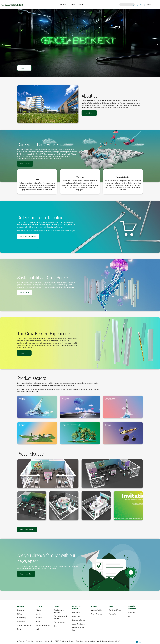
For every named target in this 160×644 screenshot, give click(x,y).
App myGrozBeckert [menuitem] (79, 624)
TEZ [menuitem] (129, 616)
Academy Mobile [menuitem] (96, 610)
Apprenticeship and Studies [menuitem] (60, 617)
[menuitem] (137, 5)
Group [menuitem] (19, 629)
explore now (24, 68)
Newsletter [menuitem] (113, 614)
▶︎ (159, 45)
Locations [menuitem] (20, 610)
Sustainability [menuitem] (22, 618)
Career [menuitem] (56, 606)
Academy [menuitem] (94, 606)
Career (81, 5)
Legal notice (39, 641)
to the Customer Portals (28, 236)
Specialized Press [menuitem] (115, 610)
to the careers (25, 164)
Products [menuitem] (39, 606)
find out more (89, 113)
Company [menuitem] (21, 606)
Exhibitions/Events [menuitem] (78, 620)
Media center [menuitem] (77, 616)
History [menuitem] (20, 614)
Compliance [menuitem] (21, 621)
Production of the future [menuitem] (78, 629)
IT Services (79, 641)
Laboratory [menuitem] (131, 613)
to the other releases (27, 530)
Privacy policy (49, 641)
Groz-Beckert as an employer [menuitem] (60, 611)
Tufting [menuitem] (38, 621)
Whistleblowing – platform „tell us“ (108, 641)
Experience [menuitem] (76, 613)
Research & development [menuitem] (132, 608)
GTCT (57, 641)
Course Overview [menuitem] (96, 614)
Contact (72, 641)
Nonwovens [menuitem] (39, 618)
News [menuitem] (111, 606)
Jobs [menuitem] (56, 626)
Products (72, 5)
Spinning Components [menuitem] (43, 625)
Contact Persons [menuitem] (59, 622)
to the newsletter (26, 574)
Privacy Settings (90, 641)
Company (63, 5)
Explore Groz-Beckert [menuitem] (77, 608)
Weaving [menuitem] (38, 614)
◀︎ (3, 45)
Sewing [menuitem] (38, 629)
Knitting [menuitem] (38, 610)
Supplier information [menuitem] (24, 625)
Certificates (64, 641)
